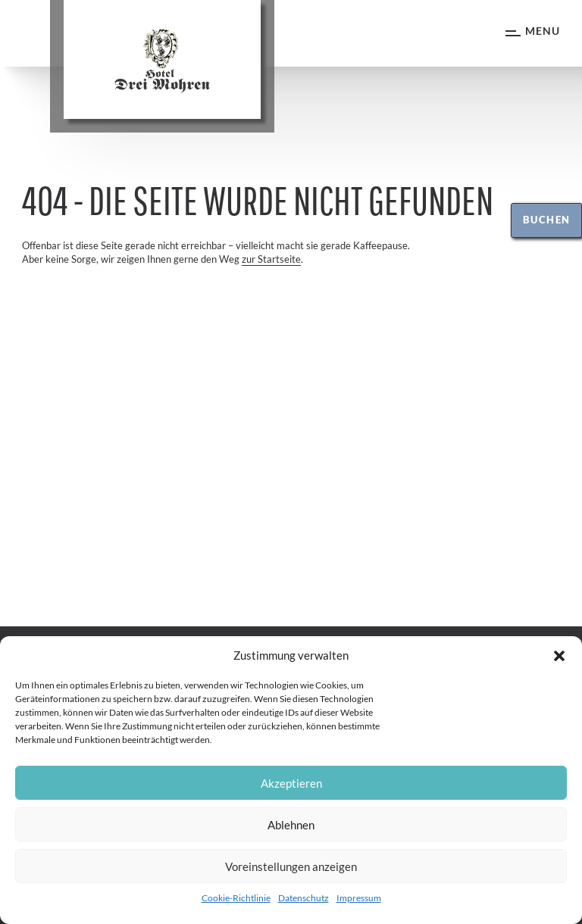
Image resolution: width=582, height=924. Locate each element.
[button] (559, 656)
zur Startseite (271, 259)
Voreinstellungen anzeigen (291, 866)
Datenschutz (304, 898)
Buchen (547, 220)
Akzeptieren (291, 783)
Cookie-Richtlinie (236, 898)
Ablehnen (291, 825)
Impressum (359, 898)
